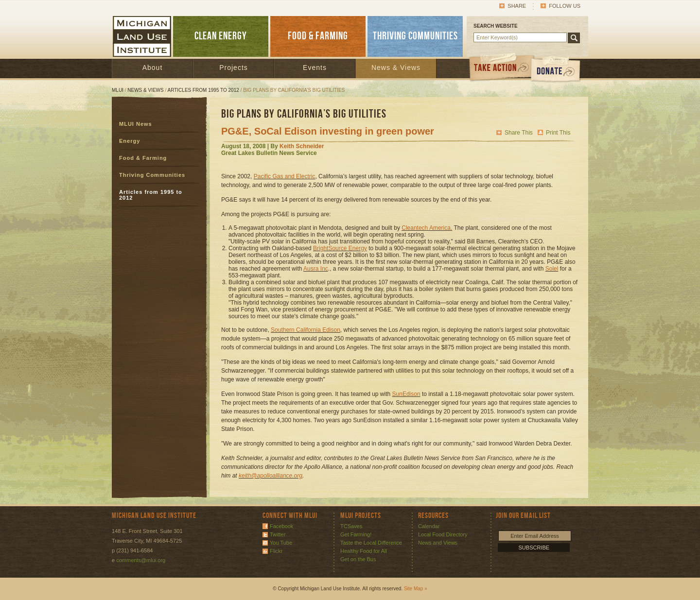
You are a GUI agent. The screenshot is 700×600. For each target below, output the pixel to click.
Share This (519, 133)
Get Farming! (356, 534)
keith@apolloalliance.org (271, 476)
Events (315, 68)
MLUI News (136, 124)
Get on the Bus (358, 559)
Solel (552, 269)
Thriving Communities (152, 175)
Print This (558, 133)
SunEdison (406, 394)
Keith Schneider (302, 146)
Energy (130, 141)
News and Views (438, 543)
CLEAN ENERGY (221, 36)
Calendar (429, 526)
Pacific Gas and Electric (285, 176)
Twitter (278, 534)
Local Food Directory (443, 534)
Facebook (281, 526)
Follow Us (565, 6)
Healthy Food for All (364, 551)
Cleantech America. (427, 228)
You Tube (281, 543)
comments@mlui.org (141, 560)
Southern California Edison (306, 330)
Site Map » (416, 589)
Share (517, 6)
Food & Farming (143, 158)
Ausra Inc (316, 269)
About (153, 68)
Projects (234, 68)
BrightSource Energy (340, 248)
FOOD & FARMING (318, 36)
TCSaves (351, 526)
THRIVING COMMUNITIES (415, 36)
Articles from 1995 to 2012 (203, 90)
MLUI (118, 90)
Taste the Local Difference (371, 543)
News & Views (396, 68)
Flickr (276, 551)
